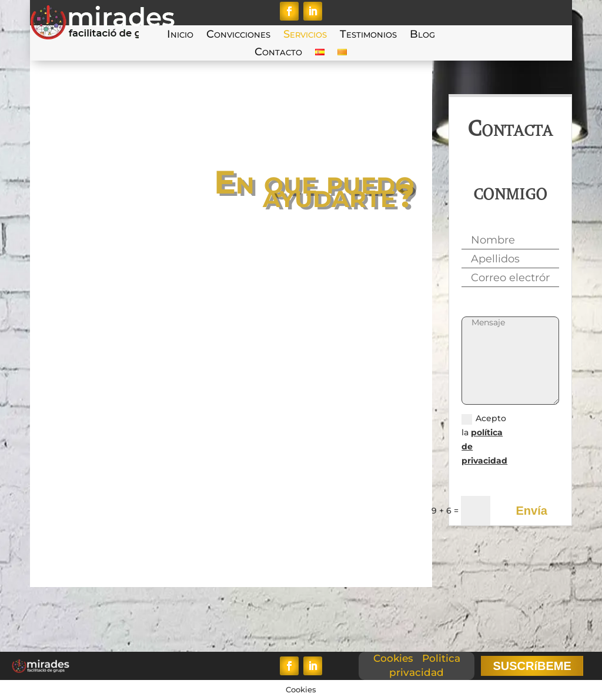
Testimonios (368, 35)
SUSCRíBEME (532, 666)
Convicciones (238, 35)
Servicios (305, 35)
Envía (531, 511)
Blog (422, 35)
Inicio (180, 35)
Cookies (393, 658)
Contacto (278, 53)
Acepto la (484, 439)
